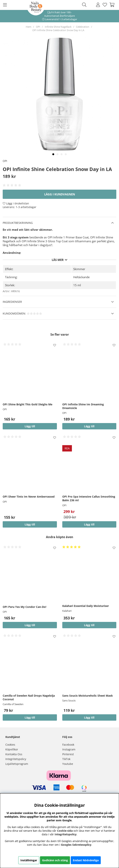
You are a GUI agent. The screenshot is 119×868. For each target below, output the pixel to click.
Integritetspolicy (16, 759)
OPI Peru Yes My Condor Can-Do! (25, 607)
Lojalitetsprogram (17, 764)
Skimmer (79, 269)
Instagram (69, 749)
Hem (29, 27)
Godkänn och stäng (55, 860)
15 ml (77, 285)
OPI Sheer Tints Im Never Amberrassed (29, 497)
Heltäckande (81, 277)
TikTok (66, 759)
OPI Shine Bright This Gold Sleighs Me (27, 404)
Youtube (68, 764)
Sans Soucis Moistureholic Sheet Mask (88, 696)
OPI (38, 27)
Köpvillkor (12, 749)
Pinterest (68, 754)
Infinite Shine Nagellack (58, 27)
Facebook (68, 745)
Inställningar (29, 860)
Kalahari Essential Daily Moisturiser (86, 606)
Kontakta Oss (14, 754)
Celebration (83, 27)
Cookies (10, 745)
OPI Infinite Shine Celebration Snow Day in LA (58, 30)
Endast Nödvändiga (86, 860)
